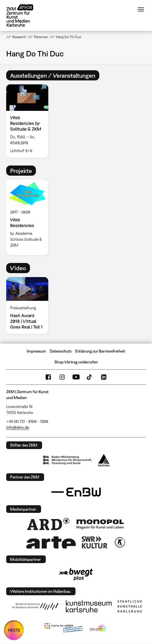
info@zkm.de (18, 427)
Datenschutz (61, 351)
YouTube (76, 377)
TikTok (90, 377)
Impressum (36, 351)
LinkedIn (104, 377)
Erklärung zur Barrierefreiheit (100, 351)
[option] (29, 121)
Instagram (62, 377)
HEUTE (14, 630)
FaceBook (48, 377)
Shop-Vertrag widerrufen (76, 362)
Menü (141, 9)
